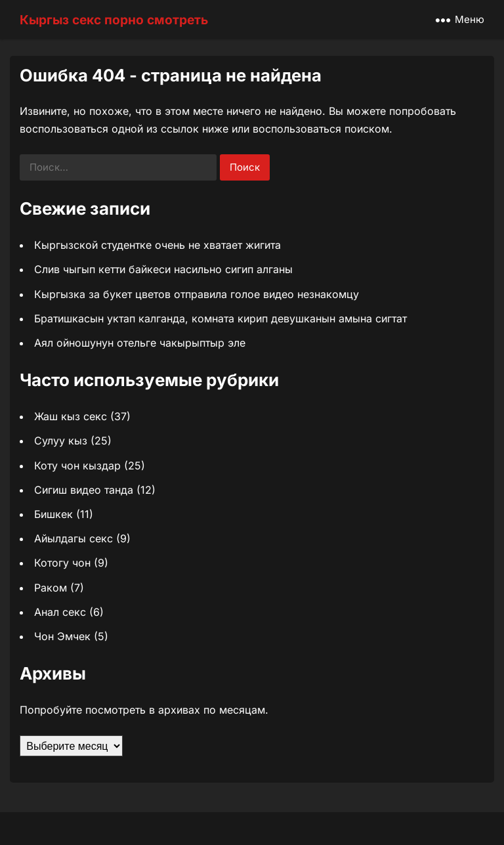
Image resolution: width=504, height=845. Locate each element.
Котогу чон (62, 563)
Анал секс (60, 612)
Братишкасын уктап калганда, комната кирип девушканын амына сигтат (220, 318)
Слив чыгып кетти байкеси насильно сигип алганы (163, 269)
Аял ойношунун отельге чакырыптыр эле (140, 343)
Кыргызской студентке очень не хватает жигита (157, 245)
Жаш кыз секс (71, 416)
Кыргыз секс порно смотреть (114, 20)
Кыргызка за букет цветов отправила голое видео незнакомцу (197, 294)
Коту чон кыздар (77, 466)
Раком (51, 588)
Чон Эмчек (62, 636)
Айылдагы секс (73, 538)
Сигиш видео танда (84, 490)
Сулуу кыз (61, 441)
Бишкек (53, 514)
